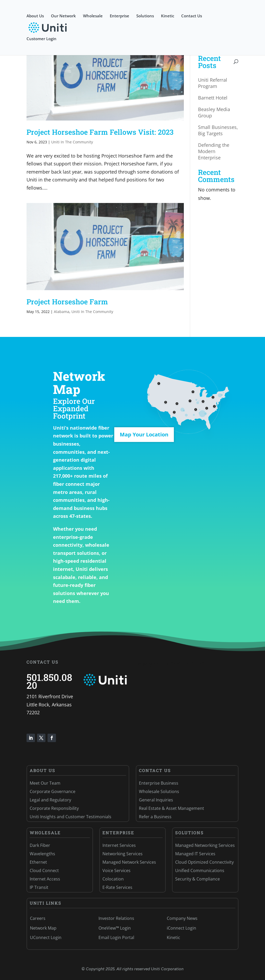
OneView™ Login (115, 928)
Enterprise (119, 16)
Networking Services (123, 854)
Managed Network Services (129, 862)
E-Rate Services (117, 887)
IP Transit (39, 887)
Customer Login (41, 39)
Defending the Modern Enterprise (214, 151)
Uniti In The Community (72, 142)
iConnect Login (181, 928)
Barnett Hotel (213, 98)
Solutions (145, 16)
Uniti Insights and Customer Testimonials (71, 817)
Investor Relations (116, 918)
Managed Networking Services (205, 845)
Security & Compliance (198, 879)
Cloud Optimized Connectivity (204, 862)
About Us (35, 16)
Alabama (62, 312)
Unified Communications (200, 870)
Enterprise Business (159, 783)
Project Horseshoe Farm (67, 302)
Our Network (63, 16)
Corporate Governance (53, 791)
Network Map (43, 928)
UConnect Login (46, 937)
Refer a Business (155, 817)
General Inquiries (156, 800)
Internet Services (119, 845)
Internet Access (45, 879)
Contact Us (192, 16)
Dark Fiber (40, 845)
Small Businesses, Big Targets (218, 130)
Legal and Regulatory (50, 800)
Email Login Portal (116, 937)
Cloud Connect (44, 870)
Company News (182, 918)
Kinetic (168, 16)
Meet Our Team (45, 783)
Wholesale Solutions (159, 791)
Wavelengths (42, 854)
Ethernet (38, 862)
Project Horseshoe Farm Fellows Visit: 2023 (100, 132)
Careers (38, 918)
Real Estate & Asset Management (172, 808)
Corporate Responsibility (54, 808)
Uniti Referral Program (213, 83)
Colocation (113, 879)
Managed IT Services (195, 854)
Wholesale (93, 16)
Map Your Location (144, 434)
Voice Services (116, 870)
